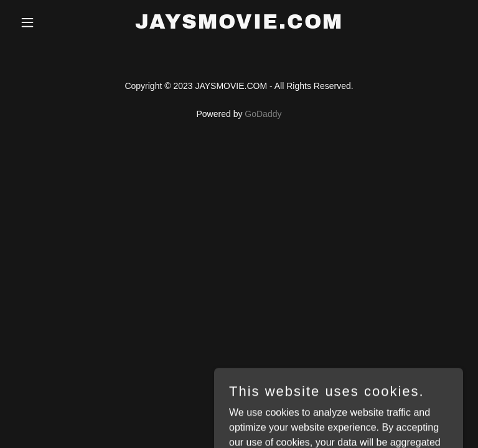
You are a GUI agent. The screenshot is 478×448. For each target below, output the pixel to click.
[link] (239, 25)
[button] (49, 22)
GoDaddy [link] (263, 114)
